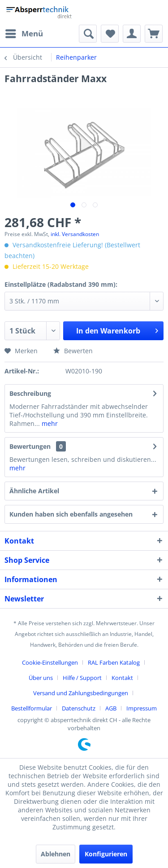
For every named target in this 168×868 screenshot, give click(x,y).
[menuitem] (24, 34)
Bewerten (73, 351)
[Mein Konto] (132, 34)
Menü (24, 33)
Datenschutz (79, 708)
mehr (49, 423)
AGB (111, 708)
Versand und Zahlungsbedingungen (81, 693)
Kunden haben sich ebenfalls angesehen (71, 514)
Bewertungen (30, 446)
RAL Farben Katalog (114, 662)
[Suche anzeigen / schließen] (88, 34)
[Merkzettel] (110, 34)
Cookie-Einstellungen (50, 662)
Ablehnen (56, 854)
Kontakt (122, 678)
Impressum (142, 708)
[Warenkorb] (154, 34)
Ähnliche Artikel (34, 491)
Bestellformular (32, 708)
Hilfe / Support (82, 678)
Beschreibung (30, 393)
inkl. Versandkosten (75, 234)
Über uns (41, 678)
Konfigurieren (106, 854)
